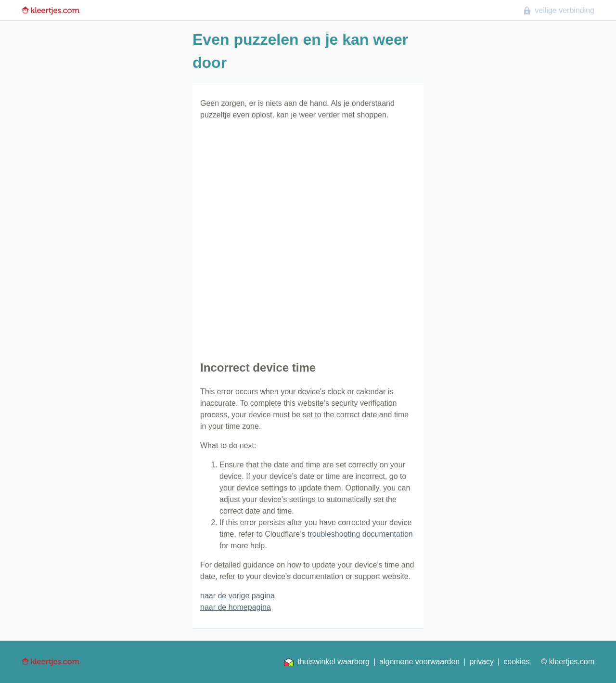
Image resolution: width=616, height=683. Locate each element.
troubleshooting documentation (360, 534)
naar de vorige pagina (237, 596)
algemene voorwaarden (419, 662)
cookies (516, 662)
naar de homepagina (236, 607)
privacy (481, 662)
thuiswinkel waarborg (327, 662)
